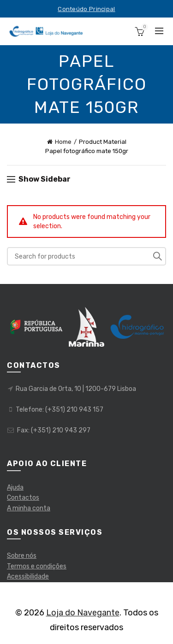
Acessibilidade (28, 576)
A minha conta (29, 508)
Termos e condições (37, 566)
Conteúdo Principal (86, 9)
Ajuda (15, 487)
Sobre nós (22, 556)
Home (63, 142)
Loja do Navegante (83, 613)
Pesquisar (157, 256)
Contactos (23, 498)
